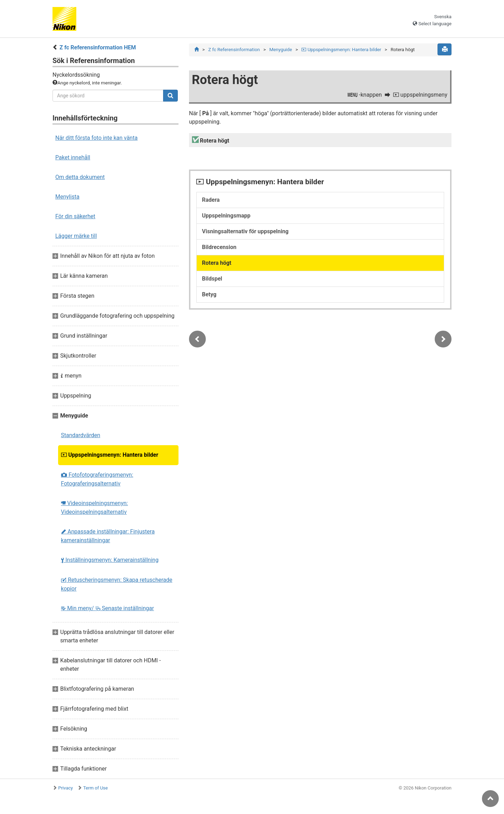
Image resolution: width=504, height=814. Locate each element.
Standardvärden (80, 435)
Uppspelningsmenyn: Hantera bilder (110, 455)
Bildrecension (219, 247)
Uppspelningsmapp (226, 216)
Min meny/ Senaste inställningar (107, 608)
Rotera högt (217, 263)
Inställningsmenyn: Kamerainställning (110, 560)
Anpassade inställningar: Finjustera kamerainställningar (108, 536)
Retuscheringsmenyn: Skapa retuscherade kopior (117, 584)
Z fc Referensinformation (234, 50)
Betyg (209, 294)
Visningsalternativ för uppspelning (245, 231)
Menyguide (281, 50)
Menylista (67, 197)
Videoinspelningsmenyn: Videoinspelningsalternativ (94, 508)
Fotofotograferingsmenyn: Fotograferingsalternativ (97, 479)
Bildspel (212, 279)
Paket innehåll (73, 157)
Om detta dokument (80, 177)
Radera (211, 200)
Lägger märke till (76, 236)
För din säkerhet (75, 216)
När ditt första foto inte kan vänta (96, 138)
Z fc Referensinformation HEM (98, 47)
